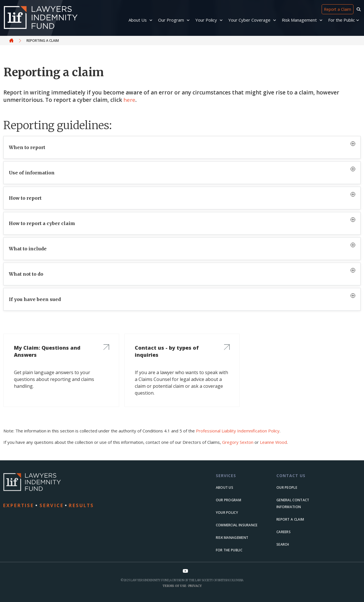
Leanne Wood (273, 442)
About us (225, 487)
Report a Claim (338, 9)
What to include (28, 249)
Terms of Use (174, 586)
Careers (284, 532)
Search (283, 544)
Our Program (228, 500)
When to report (27, 147)
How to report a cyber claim (42, 223)
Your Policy (227, 513)
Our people (287, 487)
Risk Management (232, 538)
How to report (25, 198)
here (129, 100)
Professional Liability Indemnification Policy (238, 431)
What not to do (26, 274)
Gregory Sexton (238, 442)
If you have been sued (35, 299)
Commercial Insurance (237, 525)
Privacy (195, 586)
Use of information (32, 173)
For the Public (229, 550)
